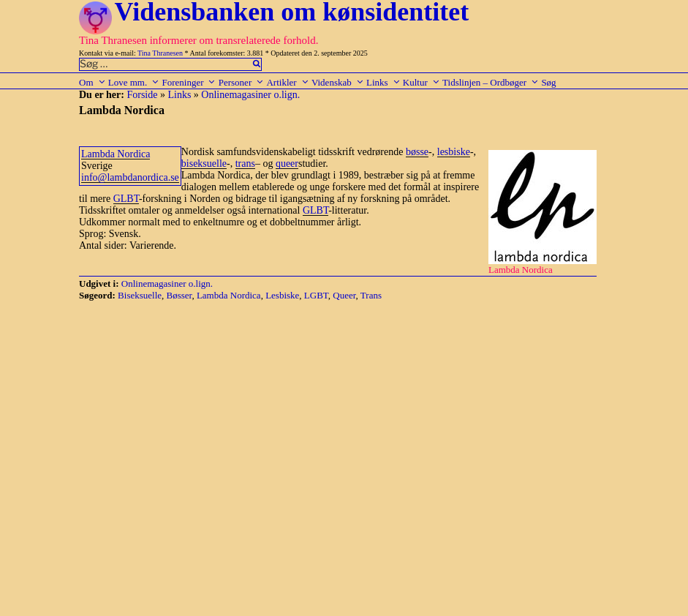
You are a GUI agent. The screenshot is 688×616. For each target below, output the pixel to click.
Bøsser (179, 295)
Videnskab (338, 82)
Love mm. (134, 82)
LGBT (316, 295)
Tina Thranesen (160, 53)
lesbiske (454, 152)
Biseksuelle (140, 295)
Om (92, 82)
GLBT (126, 199)
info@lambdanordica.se (130, 177)
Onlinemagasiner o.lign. (250, 95)
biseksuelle (204, 164)
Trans (371, 295)
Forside (142, 95)
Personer (242, 82)
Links (383, 82)
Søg (548, 82)
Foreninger (189, 82)
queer (287, 164)
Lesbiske (282, 295)
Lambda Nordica (116, 154)
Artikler (287, 82)
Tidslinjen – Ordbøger (491, 82)
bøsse (417, 152)
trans (245, 164)
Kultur (422, 82)
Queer (344, 295)
